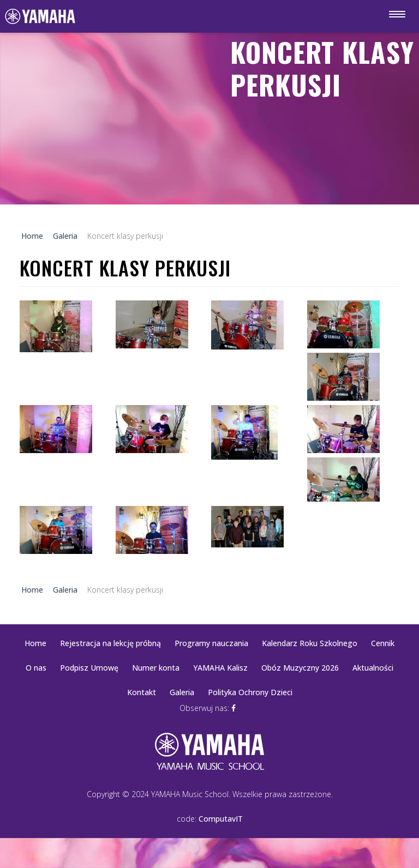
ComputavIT (221, 819)
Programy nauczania (211, 643)
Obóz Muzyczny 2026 (300, 668)
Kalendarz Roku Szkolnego (310, 643)
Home (35, 643)
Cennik (383, 643)
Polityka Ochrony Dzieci (250, 692)
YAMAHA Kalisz (220, 668)
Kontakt (142, 692)
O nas (36, 668)
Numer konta (156, 668)
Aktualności (373, 668)
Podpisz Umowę (89, 668)
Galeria (182, 692)
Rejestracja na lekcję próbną (110, 643)
